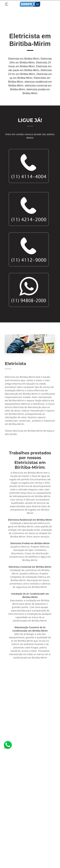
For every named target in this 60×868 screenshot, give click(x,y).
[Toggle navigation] (7, 4)
